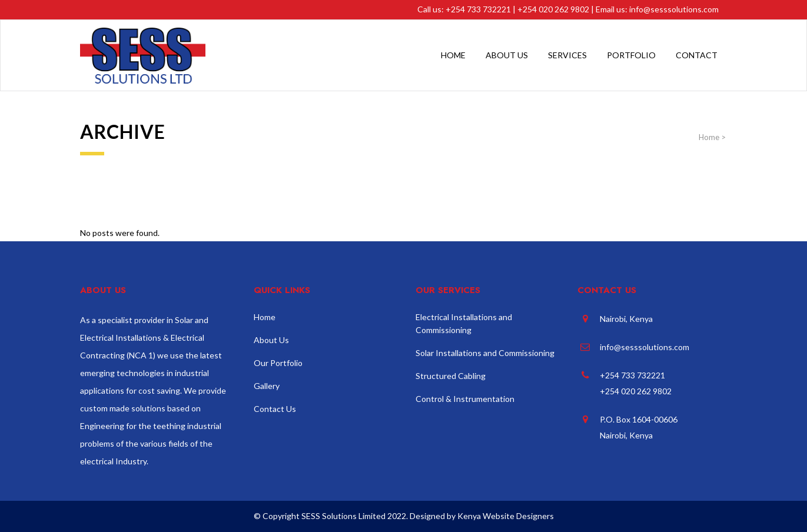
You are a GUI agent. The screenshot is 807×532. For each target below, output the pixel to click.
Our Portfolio (278, 363)
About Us (271, 340)
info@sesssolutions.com (674, 9)
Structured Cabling (451, 376)
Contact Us (275, 409)
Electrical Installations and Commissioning (464, 323)
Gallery (267, 386)
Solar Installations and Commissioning (485, 353)
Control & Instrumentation (465, 399)
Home (709, 137)
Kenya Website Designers (506, 516)
